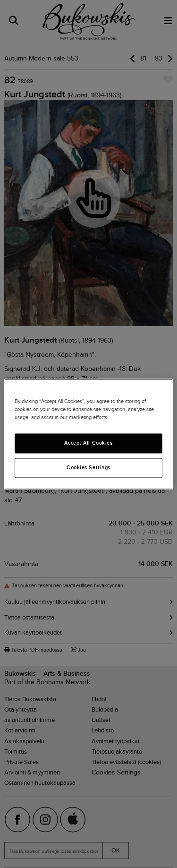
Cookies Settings (88, 467)
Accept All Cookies (88, 443)
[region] (88, 434)
